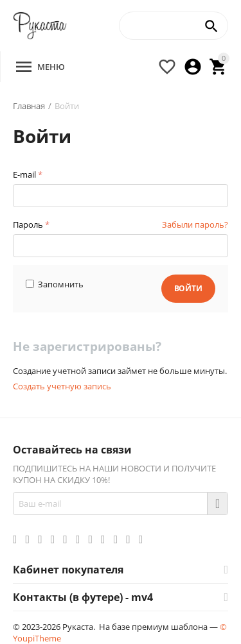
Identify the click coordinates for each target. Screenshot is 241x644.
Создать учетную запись (62, 386)
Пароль (28, 225)
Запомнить (55, 284)
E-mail (24, 174)
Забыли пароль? (195, 225)
